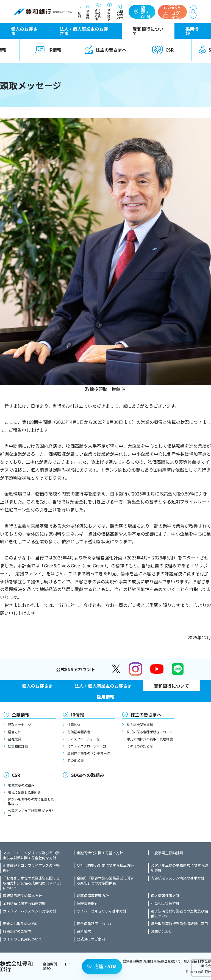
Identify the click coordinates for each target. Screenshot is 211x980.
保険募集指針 (87, 903)
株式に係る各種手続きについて (150, 732)
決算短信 (74, 725)
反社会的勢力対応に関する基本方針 (105, 866)
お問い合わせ (120, 12)
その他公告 (76, 760)
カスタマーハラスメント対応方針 (30, 911)
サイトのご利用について (22, 939)
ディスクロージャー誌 (84, 739)
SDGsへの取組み (88, 775)
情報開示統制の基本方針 (22, 896)
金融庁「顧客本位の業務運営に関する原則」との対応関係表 (105, 881)
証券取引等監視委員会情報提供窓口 (179, 924)
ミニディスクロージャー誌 (87, 746)
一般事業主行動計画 (167, 853)
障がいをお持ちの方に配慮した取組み (31, 801)
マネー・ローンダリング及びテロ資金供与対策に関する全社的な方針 (31, 855)
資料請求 (109, 12)
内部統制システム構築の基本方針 (178, 878)
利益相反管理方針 (165, 903)
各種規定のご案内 (17, 931)
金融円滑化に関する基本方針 (100, 853)
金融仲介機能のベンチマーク (89, 753)
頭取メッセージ (20, 725)
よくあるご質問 (98, 12)
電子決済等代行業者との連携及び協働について (179, 914)
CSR (163, 50)
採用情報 (192, 31)
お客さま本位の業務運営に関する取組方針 (179, 868)
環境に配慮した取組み (24, 792)
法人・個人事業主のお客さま (84, 31)
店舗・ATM (142, 12)
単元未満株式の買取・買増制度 (150, 739)
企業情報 (21, 715)
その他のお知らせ (140, 746)
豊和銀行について (148, 31)
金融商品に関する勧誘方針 (24, 903)
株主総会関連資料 (140, 725)
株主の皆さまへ (105, 50)
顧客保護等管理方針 (93, 896)
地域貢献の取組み (21, 785)
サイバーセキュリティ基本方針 (102, 911)
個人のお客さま (24, 31)
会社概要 (15, 739)
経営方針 (15, 732)
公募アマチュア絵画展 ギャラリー (31, 813)
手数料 (88, 12)
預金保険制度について (95, 924)
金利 (79, 12)
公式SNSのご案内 (91, 939)
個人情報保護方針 (165, 896)
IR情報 (48, 50)
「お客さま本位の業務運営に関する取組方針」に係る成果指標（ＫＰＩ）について (32, 883)
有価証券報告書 (79, 732)
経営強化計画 (18, 746)
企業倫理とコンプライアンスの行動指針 (31, 868)
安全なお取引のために (21, 924)
